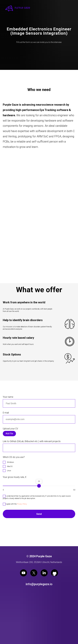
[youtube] (23, 573)
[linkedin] (44, 573)
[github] (55, 573)
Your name (8, 397)
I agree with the (15, 504)
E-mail (6, 413)
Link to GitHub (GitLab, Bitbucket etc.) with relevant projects (32, 441)
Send (39, 514)
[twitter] (34, 573)
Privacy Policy (22, 504)
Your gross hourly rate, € (15, 477)
